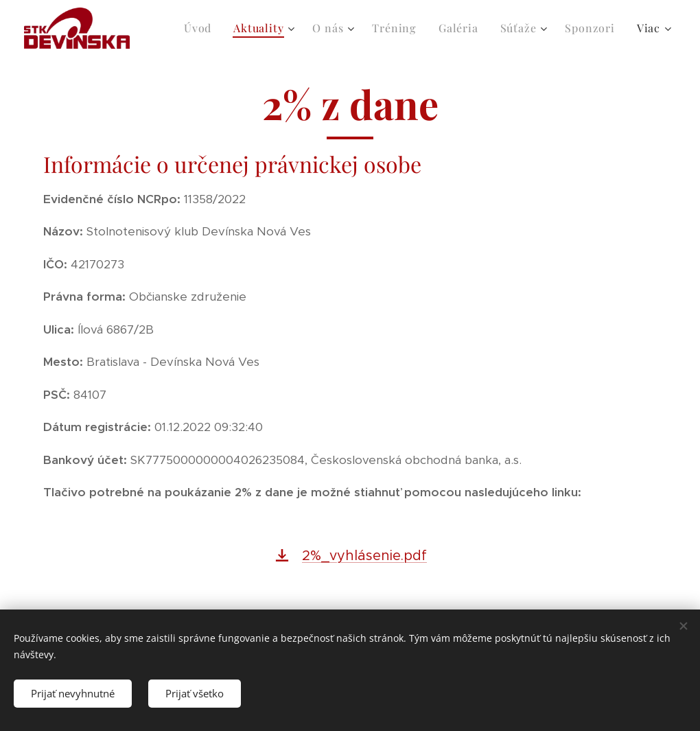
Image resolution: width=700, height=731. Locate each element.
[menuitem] (201, 28)
